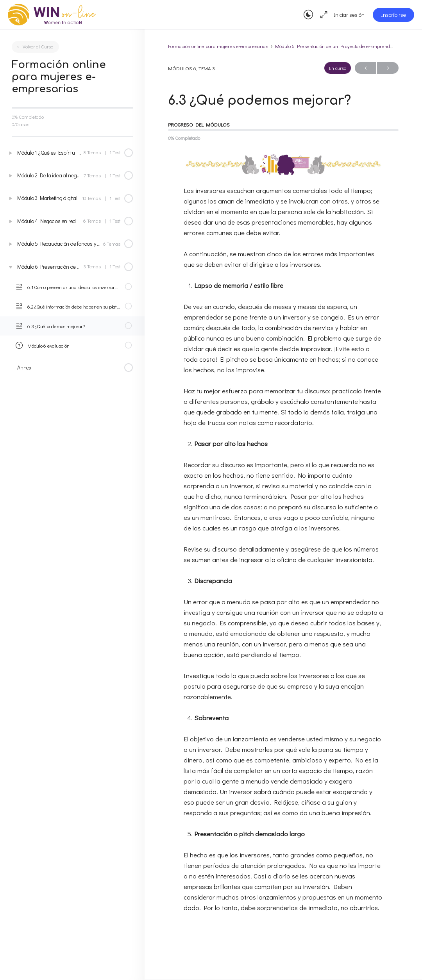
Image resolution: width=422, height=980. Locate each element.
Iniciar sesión (349, 15)
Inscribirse (393, 15)
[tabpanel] (283, 539)
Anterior (366, 68)
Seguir (388, 68)
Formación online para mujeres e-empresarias (218, 46)
